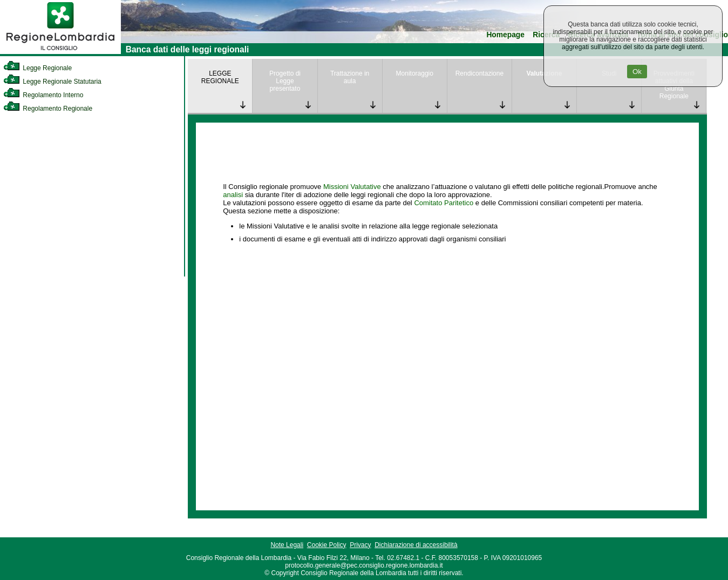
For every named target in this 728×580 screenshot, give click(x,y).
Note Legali (287, 545)
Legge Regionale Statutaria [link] (52, 82)
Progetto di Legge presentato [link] (285, 81)
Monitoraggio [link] (415, 73)
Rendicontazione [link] (479, 73)
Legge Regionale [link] (38, 68)
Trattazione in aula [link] (350, 77)
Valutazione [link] (545, 73)
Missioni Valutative (352, 187)
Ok (637, 72)
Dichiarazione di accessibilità (416, 545)
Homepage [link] (505, 35)
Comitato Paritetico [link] (444, 203)
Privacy (360, 545)
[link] (60, 52)
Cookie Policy (327, 545)
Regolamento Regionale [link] (48, 109)
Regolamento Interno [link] (43, 95)
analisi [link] (233, 195)
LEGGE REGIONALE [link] (220, 77)
